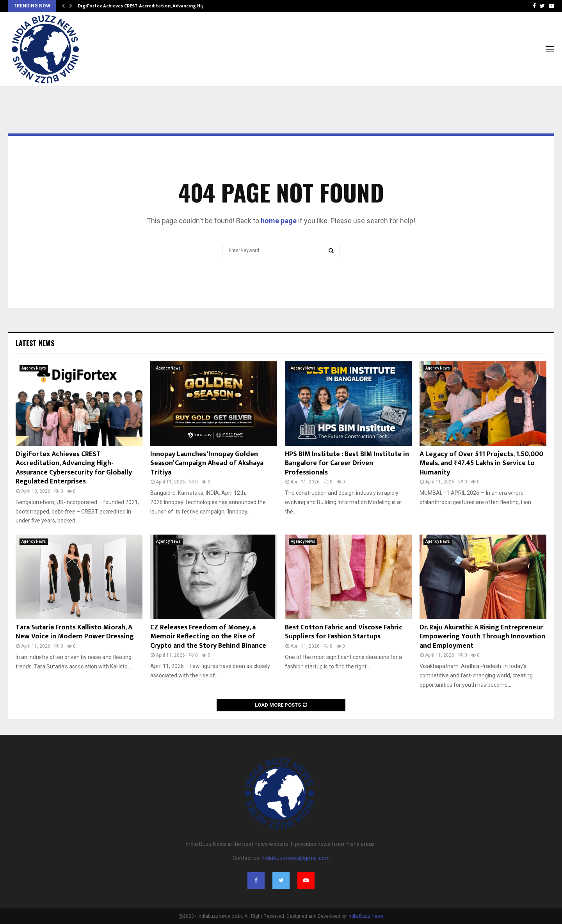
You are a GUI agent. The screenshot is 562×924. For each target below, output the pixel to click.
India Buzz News (365, 916)
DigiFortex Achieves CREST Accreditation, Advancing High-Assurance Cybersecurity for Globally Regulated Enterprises (74, 468)
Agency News (34, 368)
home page (279, 221)
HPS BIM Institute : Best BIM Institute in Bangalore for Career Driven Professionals (347, 463)
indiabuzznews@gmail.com (296, 858)
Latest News (35, 343)
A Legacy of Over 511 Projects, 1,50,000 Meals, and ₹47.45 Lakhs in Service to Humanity (481, 463)
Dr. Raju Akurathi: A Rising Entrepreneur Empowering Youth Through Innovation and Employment (482, 637)
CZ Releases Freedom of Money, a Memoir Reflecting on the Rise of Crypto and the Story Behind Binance (208, 637)
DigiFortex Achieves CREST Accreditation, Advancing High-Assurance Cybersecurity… (173, 6)
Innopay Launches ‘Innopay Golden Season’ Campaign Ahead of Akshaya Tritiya (207, 463)
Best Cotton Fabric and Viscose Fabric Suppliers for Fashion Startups (344, 632)
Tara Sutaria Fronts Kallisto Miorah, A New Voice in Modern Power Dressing (75, 632)
